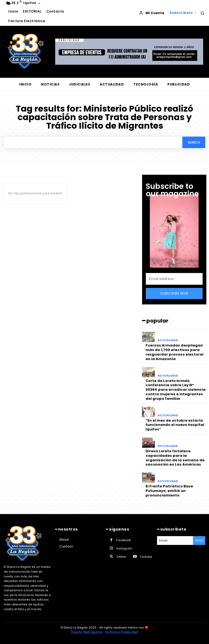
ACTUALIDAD (168, 340)
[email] (174, 279)
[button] (202, 13)
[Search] (194, 142)
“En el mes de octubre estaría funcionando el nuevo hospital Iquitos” (175, 425)
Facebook (124, 540)
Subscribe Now (174, 293)
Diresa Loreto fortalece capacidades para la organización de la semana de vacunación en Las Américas (175, 458)
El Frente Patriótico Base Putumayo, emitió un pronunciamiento (169, 491)
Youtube (146, 557)
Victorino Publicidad (122, 632)
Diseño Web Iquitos (87, 632)
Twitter (121, 557)
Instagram (124, 548)
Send (199, 540)
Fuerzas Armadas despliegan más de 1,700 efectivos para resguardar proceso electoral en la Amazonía (174, 352)
